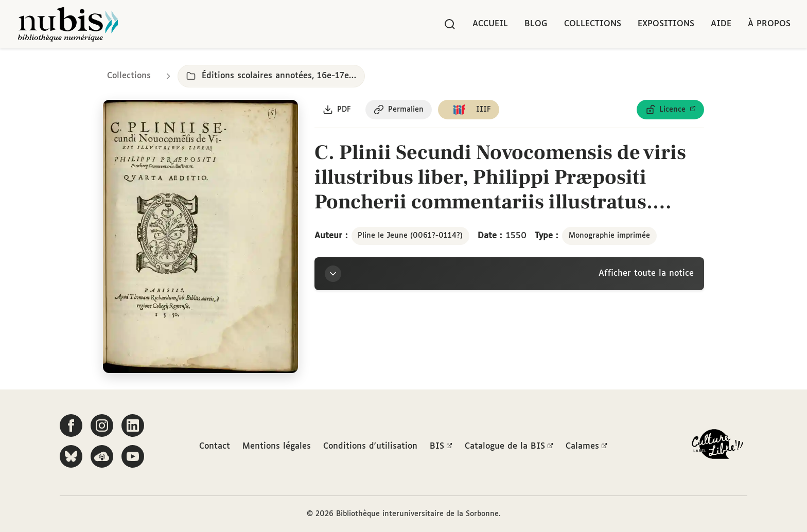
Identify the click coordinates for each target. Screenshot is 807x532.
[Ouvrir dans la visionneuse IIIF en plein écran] (200, 236)
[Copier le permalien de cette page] (399, 110)
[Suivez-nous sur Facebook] (71, 425)
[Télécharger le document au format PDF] (337, 110)
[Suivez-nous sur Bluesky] (71, 456)
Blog (536, 24)
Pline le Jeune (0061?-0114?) (410, 236)
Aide (721, 24)
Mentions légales (277, 446)
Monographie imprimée (609, 236)
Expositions (666, 24)
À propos (769, 24)
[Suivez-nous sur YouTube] (133, 456)
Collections (593, 24)
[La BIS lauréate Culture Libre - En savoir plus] (717, 446)
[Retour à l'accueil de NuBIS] (68, 24)
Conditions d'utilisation (370, 446)
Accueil (490, 24)
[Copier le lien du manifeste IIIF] (469, 110)
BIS (441, 447)
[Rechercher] (450, 24)
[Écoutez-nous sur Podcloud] (102, 456)
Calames (586, 447)
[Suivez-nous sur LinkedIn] (133, 425)
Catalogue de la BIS (509, 447)
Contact (215, 446)
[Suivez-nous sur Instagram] (102, 425)
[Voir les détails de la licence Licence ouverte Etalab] (670, 110)
